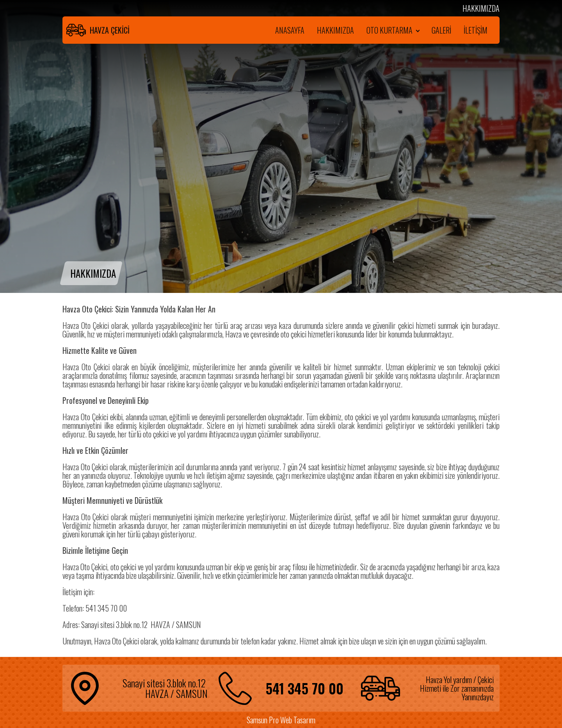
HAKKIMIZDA (335, 30)
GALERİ (441, 30)
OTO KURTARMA (389, 30)
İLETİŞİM (476, 30)
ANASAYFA (290, 30)
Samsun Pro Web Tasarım (281, 720)
